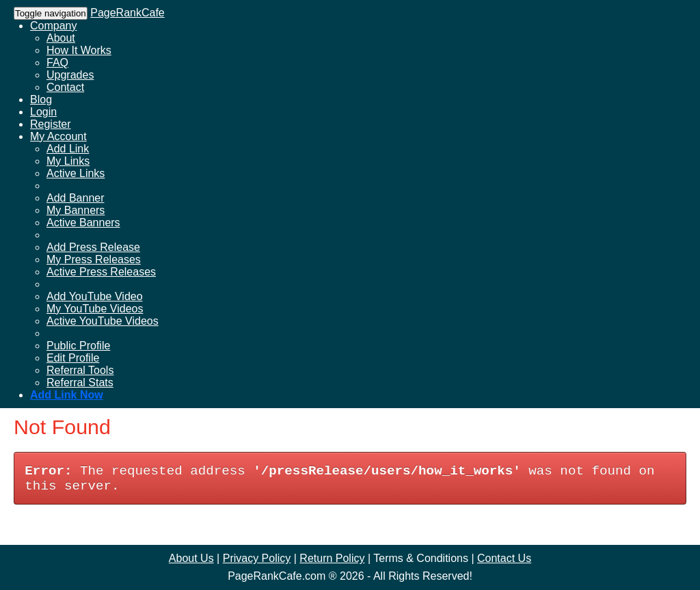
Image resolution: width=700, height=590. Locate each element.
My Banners (76, 210)
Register (51, 124)
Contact (65, 87)
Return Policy (332, 558)
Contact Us (504, 558)
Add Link (68, 149)
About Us (191, 558)
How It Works (79, 50)
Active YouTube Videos (103, 321)
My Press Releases (94, 259)
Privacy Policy (257, 558)
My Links (68, 161)
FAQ (57, 63)
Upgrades (70, 75)
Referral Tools (80, 370)
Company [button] (53, 26)
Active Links (76, 173)
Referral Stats (80, 383)
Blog (41, 99)
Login (43, 112)
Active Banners (83, 223)
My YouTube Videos (95, 309)
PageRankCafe (127, 13)
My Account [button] (58, 136)
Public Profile (78, 346)
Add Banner (76, 198)
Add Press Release (93, 247)
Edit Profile (73, 358)
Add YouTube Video (95, 296)
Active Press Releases (101, 272)
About (61, 38)
